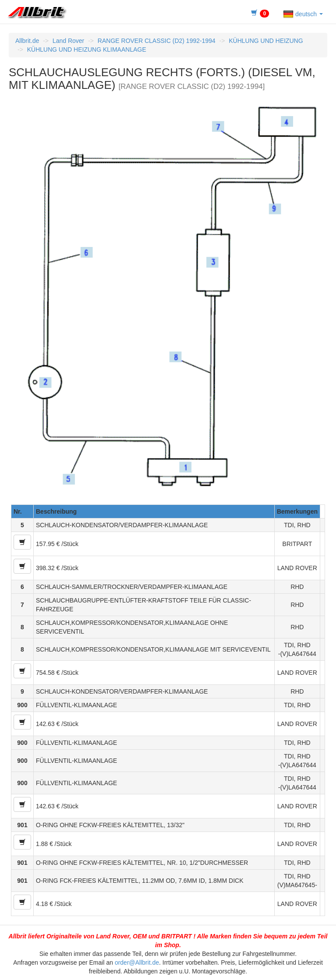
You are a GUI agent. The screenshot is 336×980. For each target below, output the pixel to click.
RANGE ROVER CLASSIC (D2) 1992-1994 (156, 41)
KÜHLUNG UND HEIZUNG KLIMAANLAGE (87, 49)
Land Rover (68, 41)
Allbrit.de (27, 41)
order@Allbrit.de (137, 962)
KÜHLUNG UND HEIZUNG (266, 41)
